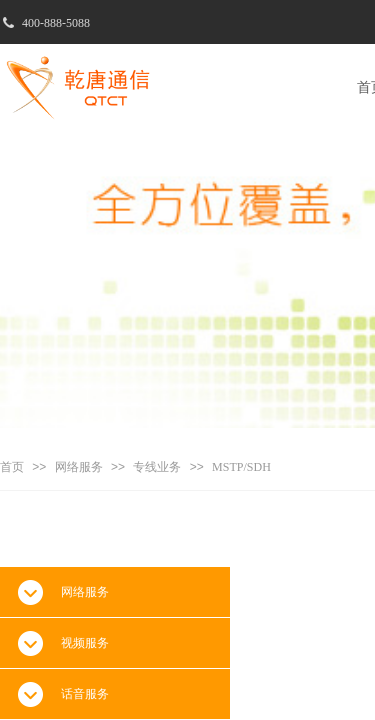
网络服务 (79, 467)
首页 (12, 467)
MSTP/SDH (241, 467)
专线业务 (157, 467)
